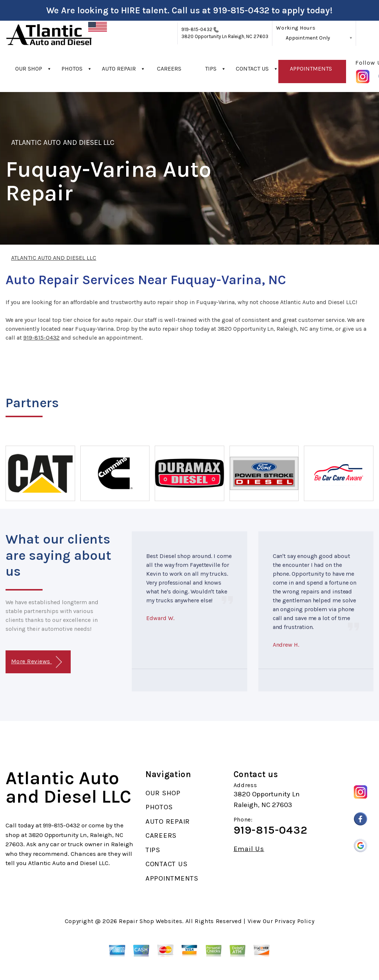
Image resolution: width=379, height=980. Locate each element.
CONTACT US (252, 69)
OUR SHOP (29, 69)
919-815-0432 (241, 10)
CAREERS (169, 69)
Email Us (249, 849)
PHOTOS (72, 69)
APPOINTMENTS (311, 69)
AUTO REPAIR (119, 69)
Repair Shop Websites (150, 921)
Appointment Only (308, 38)
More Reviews (36, 662)
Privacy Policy (294, 921)
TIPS (211, 69)
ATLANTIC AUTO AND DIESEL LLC (63, 142)
